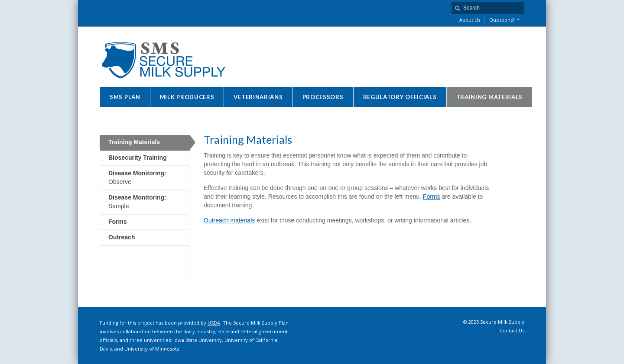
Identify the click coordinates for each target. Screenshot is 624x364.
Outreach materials (229, 220)
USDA (214, 323)
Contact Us (512, 330)
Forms (432, 196)
